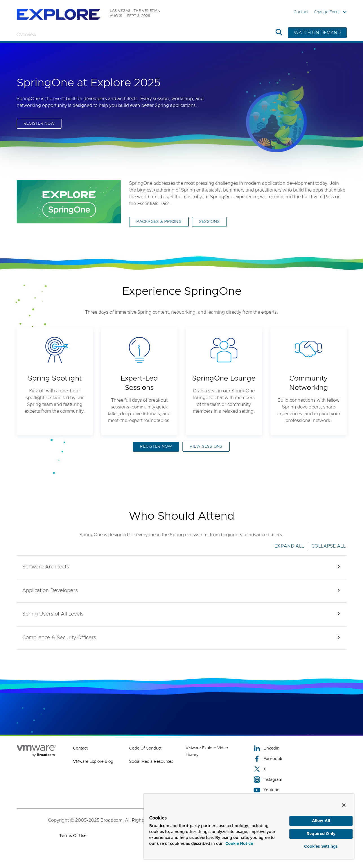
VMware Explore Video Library (207, 751)
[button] (182, 567)
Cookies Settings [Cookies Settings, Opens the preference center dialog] (321, 847)
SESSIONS (209, 222)
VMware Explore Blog (93, 762)
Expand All (289, 546)
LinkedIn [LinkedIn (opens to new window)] (266, 748)
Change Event (330, 12)
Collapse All (329, 546)
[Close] (344, 805)
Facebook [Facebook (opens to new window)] (268, 759)
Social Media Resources (151, 762)
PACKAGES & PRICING (159, 222)
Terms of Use (73, 836)
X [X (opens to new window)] (260, 769)
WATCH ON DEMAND (317, 33)
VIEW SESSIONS (206, 447)
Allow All (321, 821)
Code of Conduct (145, 748)
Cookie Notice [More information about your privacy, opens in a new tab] (239, 844)
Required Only (321, 834)
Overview (26, 35)
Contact (301, 12)
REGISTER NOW (39, 124)
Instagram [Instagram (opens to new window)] (268, 780)
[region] (249, 826)
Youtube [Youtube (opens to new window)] (266, 790)
